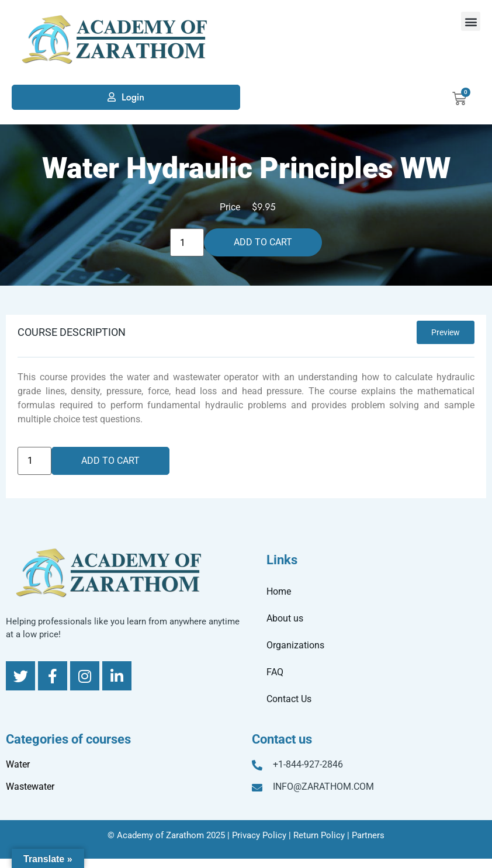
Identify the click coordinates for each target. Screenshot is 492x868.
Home (279, 591)
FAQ (275, 672)
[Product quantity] (187, 242)
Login (133, 97)
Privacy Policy (259, 835)
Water (18, 764)
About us (285, 618)
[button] (471, 21)
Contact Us (289, 699)
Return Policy (319, 835)
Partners (368, 835)
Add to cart (263, 242)
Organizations (295, 645)
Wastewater (30, 787)
